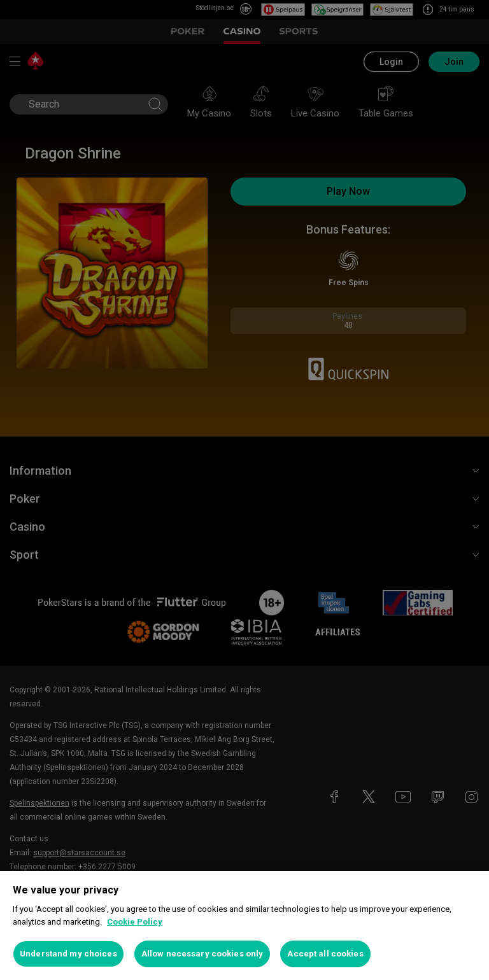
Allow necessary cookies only (202, 954)
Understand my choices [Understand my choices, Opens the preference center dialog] (68, 954)
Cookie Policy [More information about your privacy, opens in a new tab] (135, 922)
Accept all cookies (325, 954)
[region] (244, 926)
